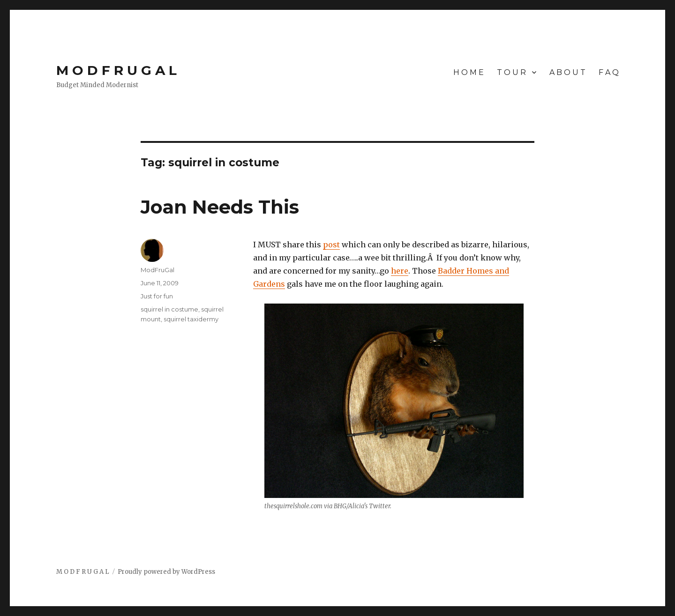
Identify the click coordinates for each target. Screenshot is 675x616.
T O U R (511, 72)
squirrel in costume (169, 309)
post (331, 245)
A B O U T (567, 72)
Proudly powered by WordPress (166, 572)
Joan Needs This (220, 207)
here (400, 271)
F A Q (609, 72)
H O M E (469, 72)
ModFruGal (157, 270)
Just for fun (157, 296)
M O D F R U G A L (116, 70)
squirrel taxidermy (191, 319)
